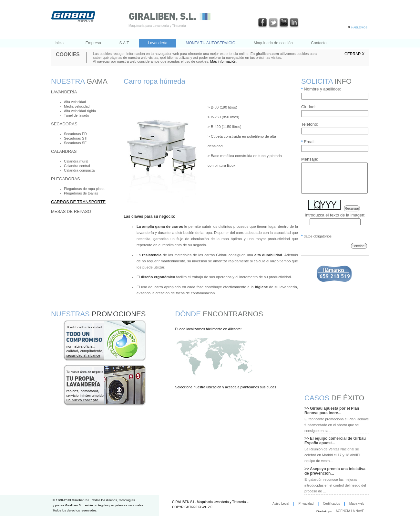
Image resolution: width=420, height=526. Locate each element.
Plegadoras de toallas (81, 193)
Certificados (331, 504)
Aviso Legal (281, 504)
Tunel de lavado (77, 115)
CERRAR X (354, 54)
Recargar (352, 214)
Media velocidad (77, 106)
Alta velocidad (75, 102)
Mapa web (357, 504)
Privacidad (306, 504)
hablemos (359, 27)
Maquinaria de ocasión (273, 43)
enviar (359, 252)
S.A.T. (125, 43)
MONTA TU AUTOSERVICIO (210, 43)
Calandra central (77, 166)
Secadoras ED (75, 134)
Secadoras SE (75, 143)
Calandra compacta (79, 170)
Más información (223, 61)
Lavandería (158, 43)
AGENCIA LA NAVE (350, 511)
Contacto (319, 43)
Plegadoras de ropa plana (84, 189)
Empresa (93, 43)
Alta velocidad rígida (80, 111)
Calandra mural (76, 161)
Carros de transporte (78, 202)
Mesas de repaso (71, 211)
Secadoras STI (76, 138)
